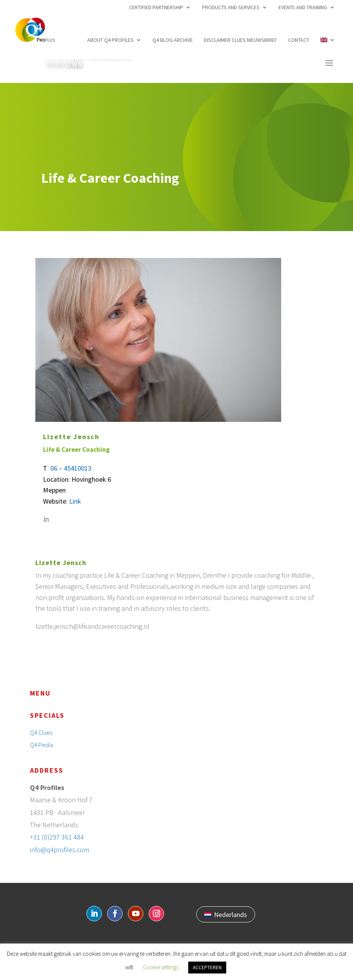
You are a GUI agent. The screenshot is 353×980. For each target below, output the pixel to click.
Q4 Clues (41, 732)
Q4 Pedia (41, 745)
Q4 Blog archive (173, 40)
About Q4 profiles (110, 40)
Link (75, 501)
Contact (299, 40)
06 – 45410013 (71, 468)
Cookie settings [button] (161, 967)
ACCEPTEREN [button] (207, 968)
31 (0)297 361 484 (59, 837)
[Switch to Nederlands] (226, 914)
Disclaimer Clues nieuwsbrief (240, 40)
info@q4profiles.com (60, 850)
